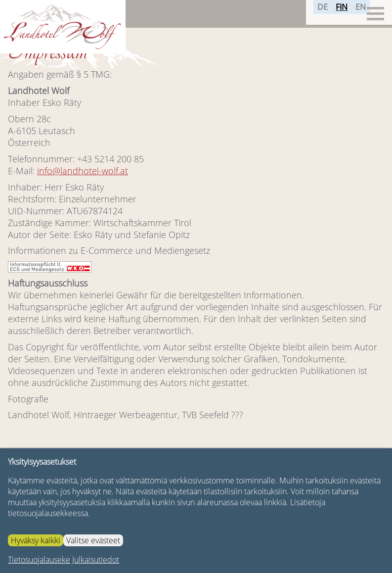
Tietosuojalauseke (39, 560)
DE (319, 13)
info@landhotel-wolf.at (83, 171)
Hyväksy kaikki (36, 540)
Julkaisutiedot (96, 560)
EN (357, 13)
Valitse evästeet (93, 540)
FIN (338, 13)
